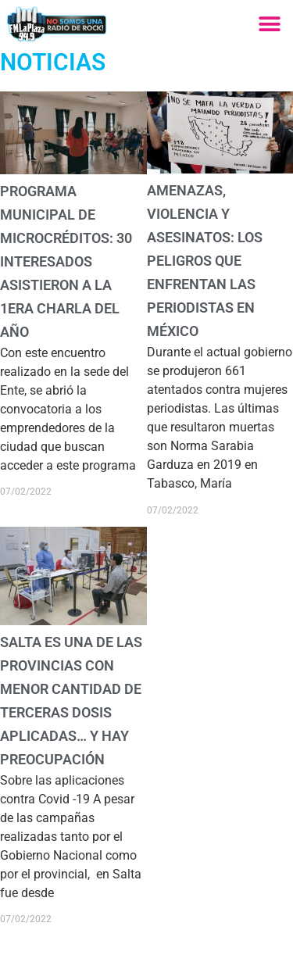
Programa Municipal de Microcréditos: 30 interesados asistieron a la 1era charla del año (66, 261)
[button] (269, 24)
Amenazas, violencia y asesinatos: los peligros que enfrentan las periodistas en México (205, 261)
